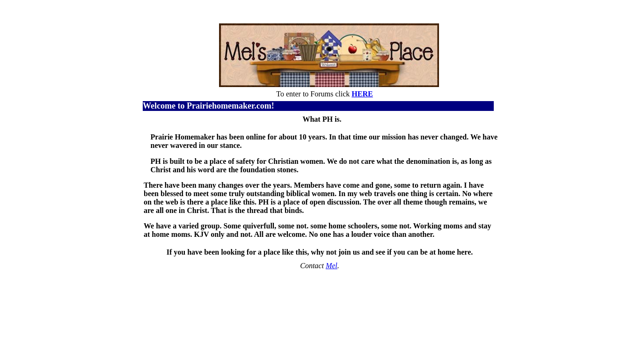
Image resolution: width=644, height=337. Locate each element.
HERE (362, 94)
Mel (332, 266)
